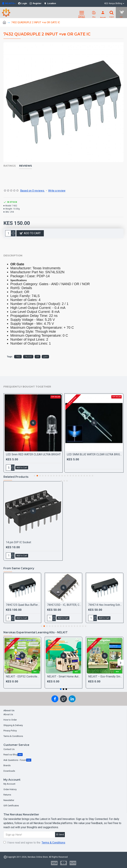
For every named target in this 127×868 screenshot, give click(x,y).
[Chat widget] (63, 434)
